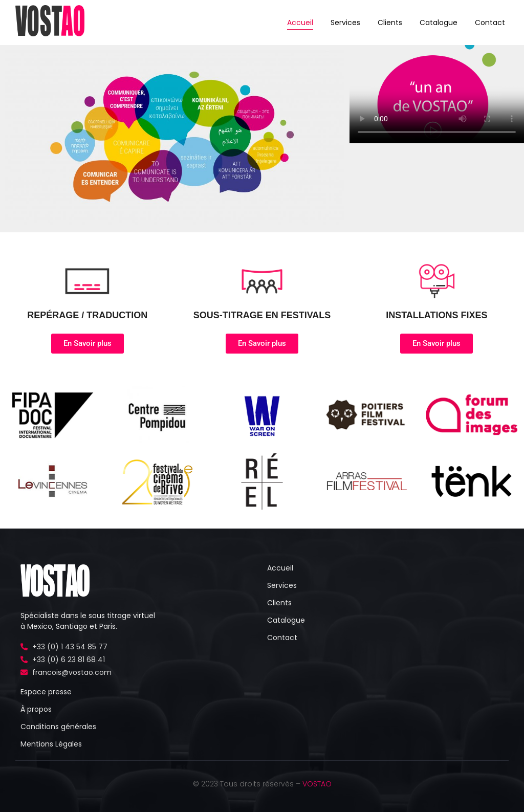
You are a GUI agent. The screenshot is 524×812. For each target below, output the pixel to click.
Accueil (300, 23)
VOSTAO (317, 784)
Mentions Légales (51, 744)
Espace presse (46, 692)
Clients (390, 23)
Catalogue (439, 23)
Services (345, 23)
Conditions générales (58, 727)
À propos (36, 709)
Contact (490, 23)
